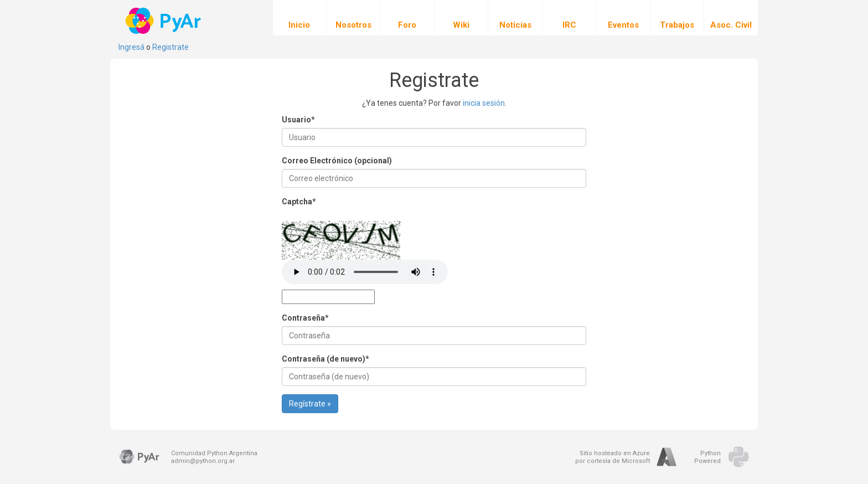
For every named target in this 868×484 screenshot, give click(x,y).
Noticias (515, 18)
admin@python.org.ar (203, 461)
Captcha (299, 202)
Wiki (461, 18)
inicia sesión (484, 103)
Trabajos (677, 18)
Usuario (298, 120)
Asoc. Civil (731, 18)
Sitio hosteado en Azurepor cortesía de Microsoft (613, 457)
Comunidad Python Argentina (214, 453)
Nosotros (353, 18)
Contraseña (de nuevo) (325, 359)
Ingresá (131, 47)
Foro (407, 18)
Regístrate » (310, 404)
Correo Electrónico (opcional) (337, 161)
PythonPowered (707, 457)
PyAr (164, 21)
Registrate (170, 47)
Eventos (623, 18)
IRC (569, 18)
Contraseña (305, 318)
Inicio (299, 18)
